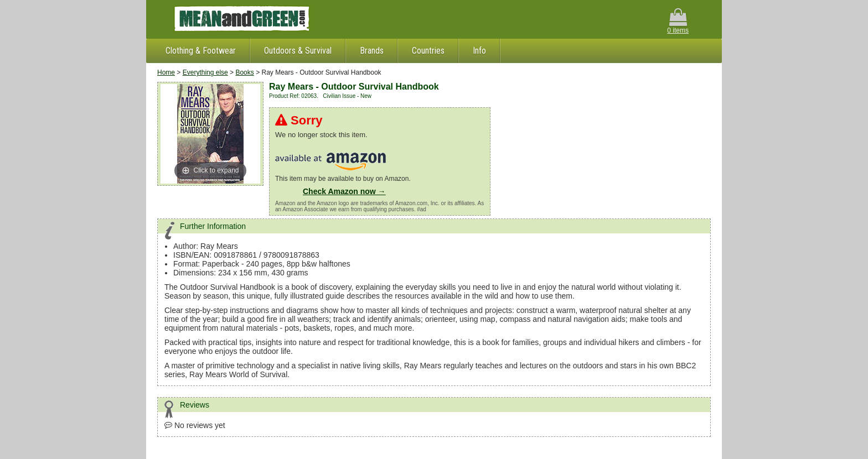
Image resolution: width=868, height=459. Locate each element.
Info (479, 51)
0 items (678, 21)
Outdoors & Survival (298, 51)
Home (166, 72)
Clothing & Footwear (201, 51)
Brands (372, 51)
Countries (428, 51)
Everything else (205, 72)
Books (244, 72)
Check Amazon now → (344, 191)
